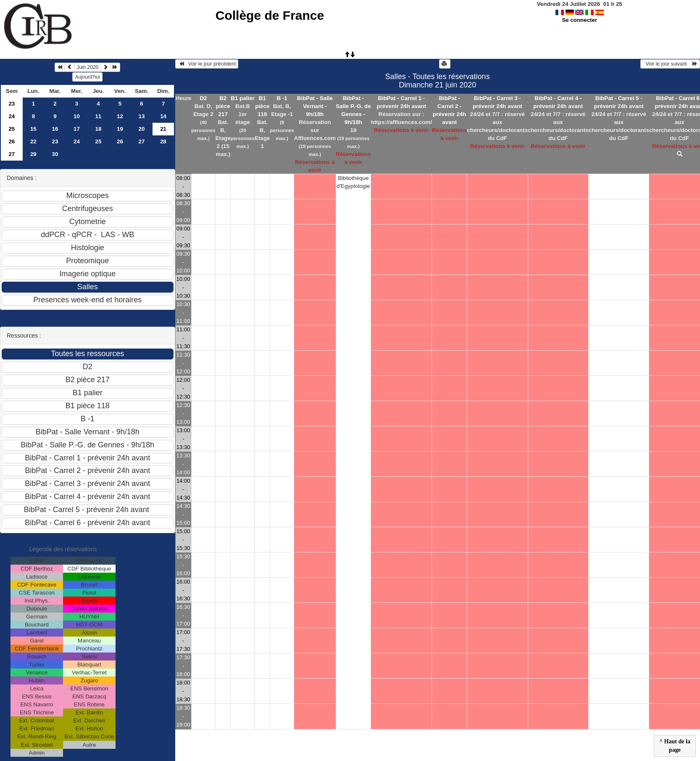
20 (142, 129)
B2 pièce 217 (223, 106)
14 (163, 116)
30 (55, 154)
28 (163, 141)
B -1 (282, 98)
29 (33, 154)
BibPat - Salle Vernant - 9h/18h (315, 106)
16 (55, 129)
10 (77, 116)
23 (12, 104)
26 (12, 141)
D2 (203, 98)
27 (142, 141)
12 (120, 116)
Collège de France (270, 15)
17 (77, 129)
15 (33, 129)
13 (142, 116)
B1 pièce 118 (262, 106)
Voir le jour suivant (670, 64)
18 (99, 129)
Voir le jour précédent (207, 64)
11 (99, 116)
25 (12, 129)
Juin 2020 (87, 67)
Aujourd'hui (87, 77)
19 (120, 129)
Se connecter (579, 20)
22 (33, 141)
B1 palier (242, 98)
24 (12, 116)
